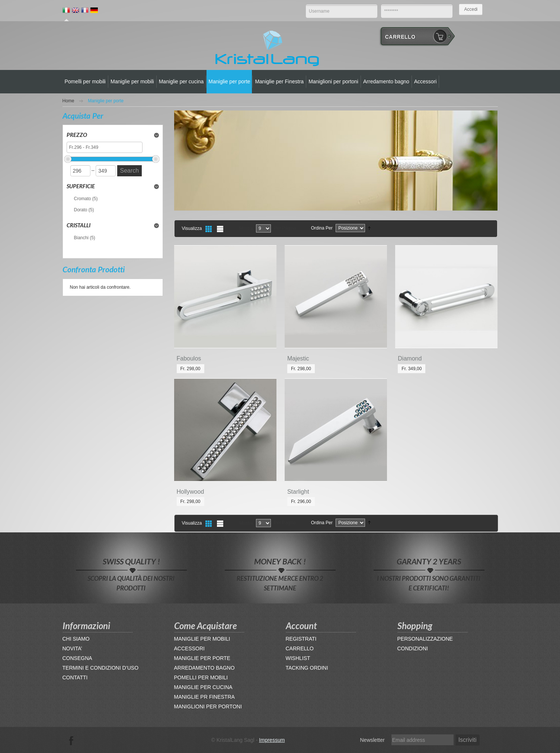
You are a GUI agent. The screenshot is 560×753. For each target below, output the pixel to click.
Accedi (471, 9)
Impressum (272, 740)
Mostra (246, 228)
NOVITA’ (72, 648)
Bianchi (81, 238)
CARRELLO (300, 648)
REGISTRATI (301, 639)
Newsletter (372, 740)
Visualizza (192, 228)
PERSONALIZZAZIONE (425, 639)
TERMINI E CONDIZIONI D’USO (101, 668)
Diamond (410, 358)
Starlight (298, 492)
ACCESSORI (189, 648)
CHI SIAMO (76, 639)
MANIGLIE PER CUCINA (203, 687)
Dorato (81, 210)
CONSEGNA (77, 658)
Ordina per (322, 228)
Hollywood (191, 492)
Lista (220, 229)
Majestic (298, 358)
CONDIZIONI (413, 648)
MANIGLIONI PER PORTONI (208, 706)
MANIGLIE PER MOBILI (202, 639)
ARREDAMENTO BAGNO (204, 668)
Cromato (83, 199)
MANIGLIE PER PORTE (202, 658)
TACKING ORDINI (307, 668)
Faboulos (189, 358)
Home (68, 101)
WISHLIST (298, 658)
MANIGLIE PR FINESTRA (204, 697)
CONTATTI (75, 677)
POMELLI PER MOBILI (201, 677)
